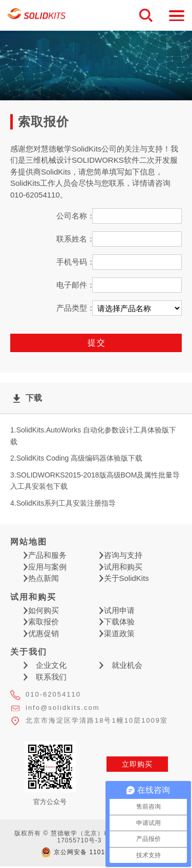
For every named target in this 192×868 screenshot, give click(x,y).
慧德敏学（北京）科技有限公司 (37, 16)
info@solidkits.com (63, 708)
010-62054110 (53, 694)
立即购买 (137, 764)
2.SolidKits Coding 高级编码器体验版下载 (76, 458)
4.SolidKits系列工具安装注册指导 (63, 503)
